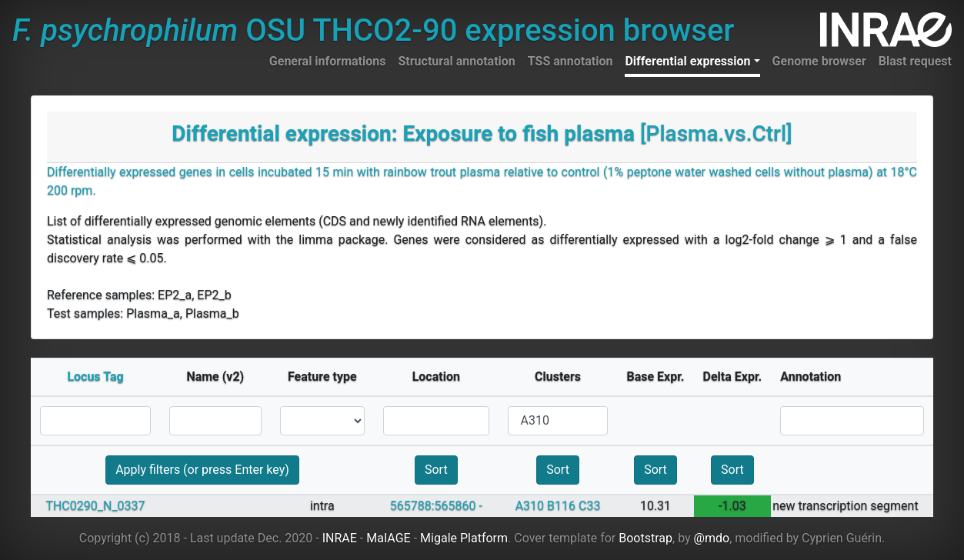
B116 (561, 506)
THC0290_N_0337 (95, 506)
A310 (530, 506)
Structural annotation (456, 61)
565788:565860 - (436, 506)
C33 (589, 506)
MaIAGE (389, 538)
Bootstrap (645, 538)
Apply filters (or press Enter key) (202, 470)
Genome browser (819, 61)
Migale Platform (464, 538)
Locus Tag (95, 377)
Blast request (915, 61)
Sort (436, 470)
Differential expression (687, 61)
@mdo (712, 538)
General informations (328, 61)
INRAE (340, 538)
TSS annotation (570, 61)
